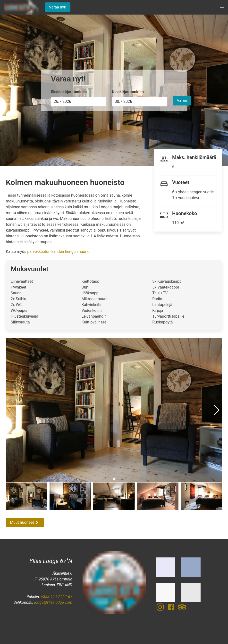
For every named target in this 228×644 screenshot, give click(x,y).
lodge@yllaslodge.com (53, 602)
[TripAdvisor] (182, 610)
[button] (222, 6)
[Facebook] (172, 610)
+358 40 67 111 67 (56, 597)
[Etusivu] (21, 7)
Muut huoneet (25, 523)
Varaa (182, 101)
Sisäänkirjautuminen (69, 92)
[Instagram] (161, 610)
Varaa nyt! (58, 7)
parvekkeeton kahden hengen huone (58, 252)
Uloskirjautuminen (128, 92)
